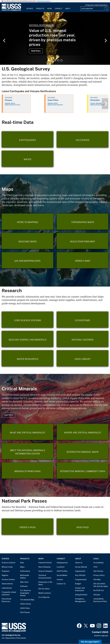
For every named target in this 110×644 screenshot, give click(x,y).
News (50, 9)
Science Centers (8, 580)
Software (24, 586)
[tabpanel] (55, 38)
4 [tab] (58, 60)
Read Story (36, 51)
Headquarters (62, 563)
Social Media (62, 575)
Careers (60, 580)
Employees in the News (45, 583)
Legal (96, 559)
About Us (79, 563)
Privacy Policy (99, 575)
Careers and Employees (80, 589)
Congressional (81, 580)
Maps (22, 567)
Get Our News (44, 589)
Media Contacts (45, 593)
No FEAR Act (99, 590)
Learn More (8, 415)
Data (22, 563)
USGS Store (25, 608)
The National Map (27, 600)
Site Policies (98, 571)
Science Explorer (9, 563)
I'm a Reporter (44, 597)
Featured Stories (45, 563)
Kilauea (8, 100)
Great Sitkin (53, 100)
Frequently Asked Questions (96, 5)
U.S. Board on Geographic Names (25, 593)
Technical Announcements (45, 577)
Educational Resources (6, 600)
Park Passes (25, 612)
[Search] (106, 9)
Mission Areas (7, 567)
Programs (6, 571)
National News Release (42, 25)
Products (40, 9)
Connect (58, 9)
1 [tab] (49, 60)
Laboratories (7, 588)
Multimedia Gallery (25, 577)
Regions (5, 575)
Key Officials (80, 575)
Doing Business (81, 595)
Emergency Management (80, 600)
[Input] (94, 9)
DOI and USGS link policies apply (101, 585)
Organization (80, 571)
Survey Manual (81, 567)
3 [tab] (55, 60)
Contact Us (61, 584)
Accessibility (99, 563)
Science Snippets (45, 571)
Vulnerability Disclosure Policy (100, 600)
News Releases (44, 567)
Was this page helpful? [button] (90, 642)
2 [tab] (52, 60)
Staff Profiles (62, 571)
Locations (61, 567)
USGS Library (26, 604)
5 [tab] (61, 60)
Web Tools (24, 582)
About (68, 9)
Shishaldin (95, 100)
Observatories (7, 584)
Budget (78, 584)
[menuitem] (30, 7)
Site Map (97, 580)
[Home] (11, 10)
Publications (25, 571)
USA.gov (97, 595)
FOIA (95, 567)
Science (30, 9)
